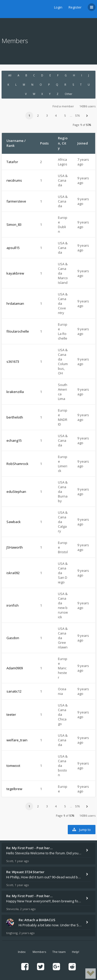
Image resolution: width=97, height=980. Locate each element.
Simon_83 (14, 224)
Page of (82, 125)
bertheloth (15, 417)
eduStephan (16, 492)
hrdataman (15, 303)
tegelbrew (14, 789)
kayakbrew (15, 273)
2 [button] (38, 115)
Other (68, 94)
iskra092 (13, 573)
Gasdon (13, 638)
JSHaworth (15, 547)
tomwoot (13, 766)
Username (15, 141)
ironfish (13, 605)
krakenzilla (15, 392)
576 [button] (77, 115)
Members (39, 952)
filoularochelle (18, 331)
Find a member (63, 106)
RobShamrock (17, 464)
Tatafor (12, 162)
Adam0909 (15, 668)
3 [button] (47, 115)
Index (22, 952)
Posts (44, 143)
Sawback (14, 522)
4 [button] (56, 115)
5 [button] (65, 115)
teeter (11, 714)
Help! (76, 952)
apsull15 (13, 248)
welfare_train (17, 740)
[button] (87, 116)
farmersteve (16, 201)
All (10, 75)
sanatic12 (14, 691)
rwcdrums (14, 180)
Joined (83, 143)
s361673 (13, 362)
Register (75, 7)
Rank (10, 146)
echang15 (14, 440)
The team (59, 952)
